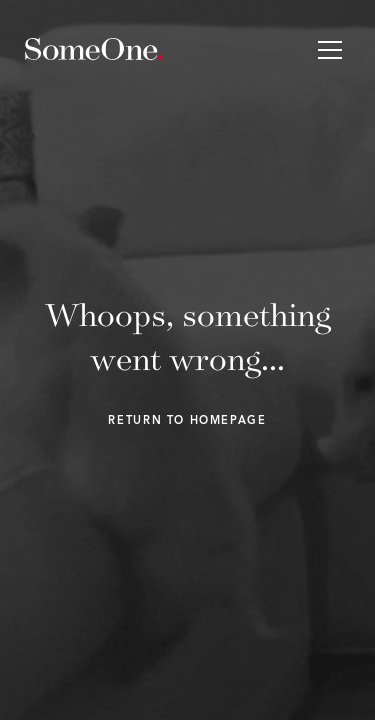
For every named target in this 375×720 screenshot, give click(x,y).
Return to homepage (187, 421)
